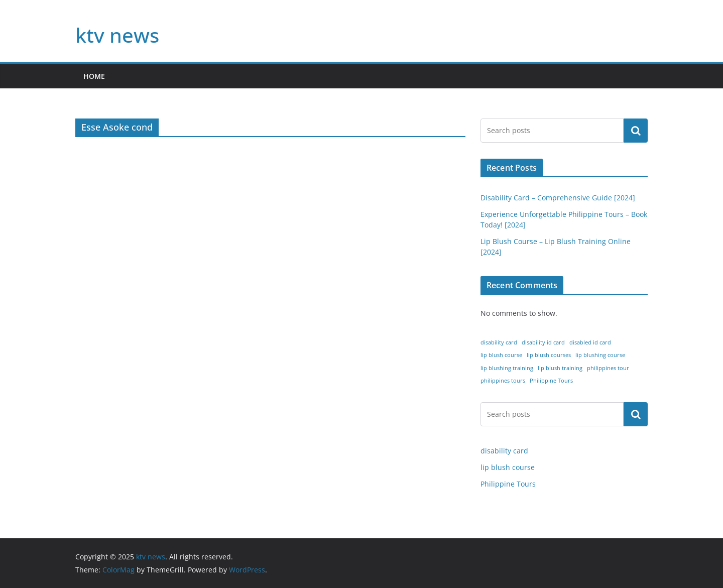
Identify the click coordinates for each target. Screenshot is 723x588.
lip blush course (508, 467)
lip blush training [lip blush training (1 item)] (560, 368)
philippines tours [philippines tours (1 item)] (503, 381)
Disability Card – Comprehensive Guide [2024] (558, 198)
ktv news (117, 35)
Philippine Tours (508, 484)
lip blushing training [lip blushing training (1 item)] (507, 368)
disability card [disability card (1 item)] (499, 342)
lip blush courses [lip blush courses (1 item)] (549, 355)
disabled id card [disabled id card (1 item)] (590, 342)
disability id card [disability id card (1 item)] (543, 342)
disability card (504, 451)
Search (636, 131)
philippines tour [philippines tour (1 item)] (608, 368)
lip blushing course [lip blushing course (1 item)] (600, 355)
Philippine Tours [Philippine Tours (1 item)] (551, 381)
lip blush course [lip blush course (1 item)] (501, 355)
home (94, 76)
